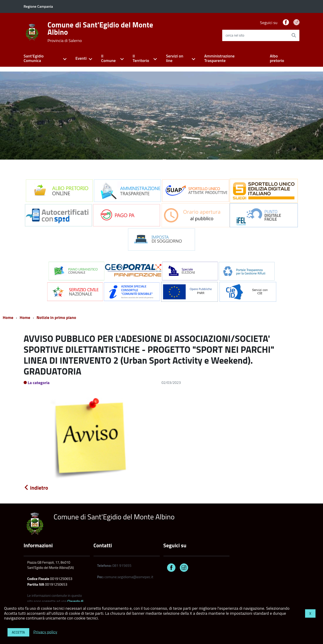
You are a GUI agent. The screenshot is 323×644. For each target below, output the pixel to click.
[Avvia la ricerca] (294, 35)
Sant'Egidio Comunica (34, 58)
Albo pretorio (277, 58)
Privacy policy (45, 632)
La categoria (39, 383)
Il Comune (108, 58)
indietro (36, 488)
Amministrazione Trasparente (219, 58)
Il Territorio (141, 58)
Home (8, 317)
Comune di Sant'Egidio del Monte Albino (100, 32)
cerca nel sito (235, 35)
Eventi (81, 58)
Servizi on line (175, 58)
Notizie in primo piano (56, 317)
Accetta (18, 632)
